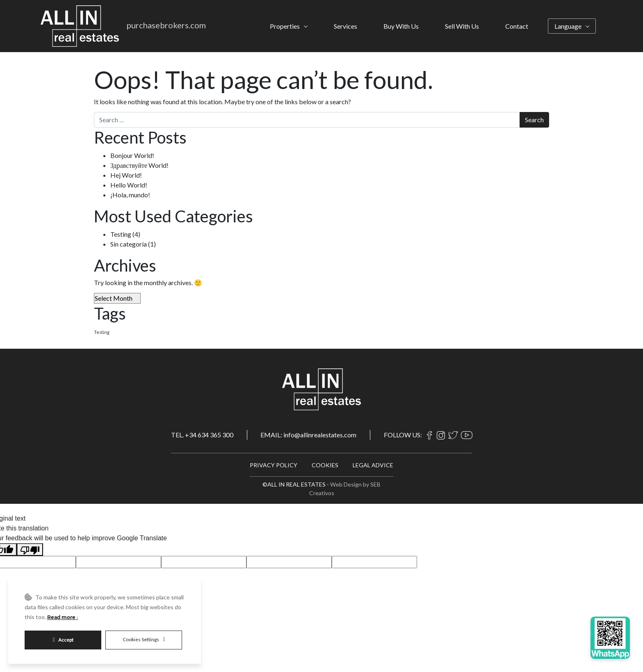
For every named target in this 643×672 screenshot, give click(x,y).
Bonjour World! (132, 155)
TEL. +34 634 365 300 (202, 435)
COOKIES (325, 465)
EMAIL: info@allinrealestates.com (308, 435)
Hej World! (126, 175)
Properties (285, 26)
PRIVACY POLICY (274, 465)
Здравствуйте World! (139, 165)
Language (568, 26)
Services (345, 26)
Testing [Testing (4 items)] (102, 332)
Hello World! (129, 185)
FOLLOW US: (403, 435)
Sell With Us (462, 26)
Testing (121, 234)
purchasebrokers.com (166, 25)
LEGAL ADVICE (373, 465)
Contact (517, 26)
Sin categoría (129, 244)
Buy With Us (401, 26)
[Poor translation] (30, 550)
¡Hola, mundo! (130, 195)
